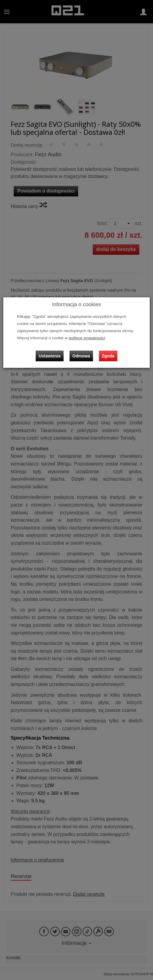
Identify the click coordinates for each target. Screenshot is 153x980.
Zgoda (108, 356)
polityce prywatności (87, 338)
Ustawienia (49, 356)
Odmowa (81, 356)
